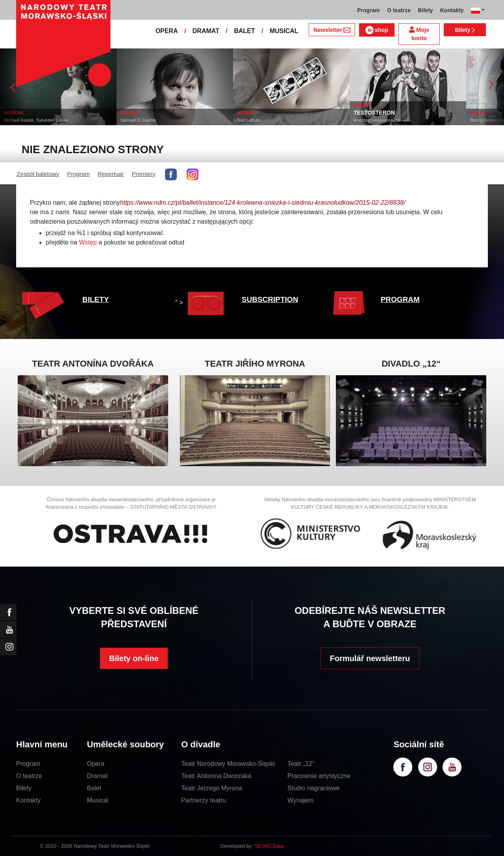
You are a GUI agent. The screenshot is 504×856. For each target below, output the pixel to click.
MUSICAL (284, 31)
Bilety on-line (134, 658)
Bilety (465, 30)
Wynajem (301, 800)
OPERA (167, 31)
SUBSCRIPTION (270, 299)
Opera (96, 764)
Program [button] (369, 10)
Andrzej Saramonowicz (377, 120)
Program (78, 174)
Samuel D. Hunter (138, 120)
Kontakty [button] (452, 10)
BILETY (96, 299)
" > (201, 303)
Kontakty (28, 800)
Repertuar (111, 174)
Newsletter (332, 30)
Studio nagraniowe (314, 788)
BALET (244, 31)
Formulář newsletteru (370, 658)
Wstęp (88, 242)
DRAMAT (206, 31)
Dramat (97, 776)
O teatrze (29, 776)
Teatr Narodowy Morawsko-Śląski (228, 764)
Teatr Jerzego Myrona (212, 788)
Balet (94, 788)
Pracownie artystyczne (319, 776)
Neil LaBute (249, 120)
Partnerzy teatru (204, 800)
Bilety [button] (425, 10)
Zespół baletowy (38, 174)
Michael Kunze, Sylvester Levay (36, 120)
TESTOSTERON (374, 113)
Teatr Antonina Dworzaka (216, 776)
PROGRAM (400, 299)
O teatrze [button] (399, 10)
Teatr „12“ (301, 764)
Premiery (144, 174)
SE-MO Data (269, 846)
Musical (98, 800)
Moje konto (419, 34)
